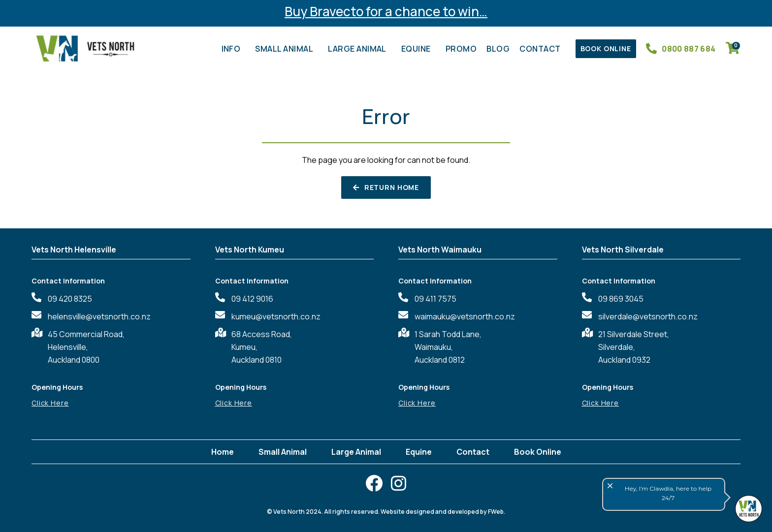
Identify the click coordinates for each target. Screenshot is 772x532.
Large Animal (360, 49)
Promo (461, 49)
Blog (498, 49)
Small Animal (287, 49)
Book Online (538, 452)
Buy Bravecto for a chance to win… (386, 11)
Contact (542, 49)
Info (234, 49)
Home (223, 452)
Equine (418, 49)
